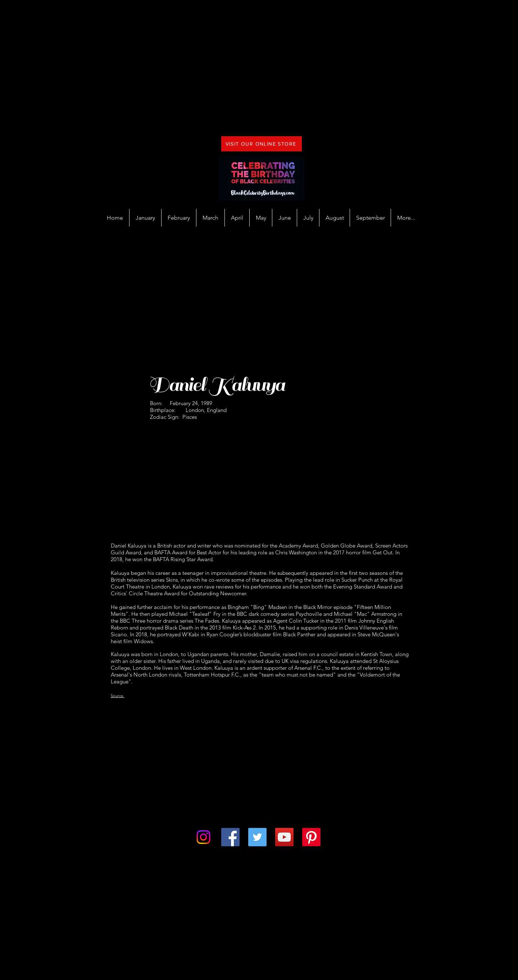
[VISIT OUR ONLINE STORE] (262, 144)
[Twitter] (257, 837)
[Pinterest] (311, 837)
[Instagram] (203, 837)
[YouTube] (284, 837)
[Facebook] (230, 837)
